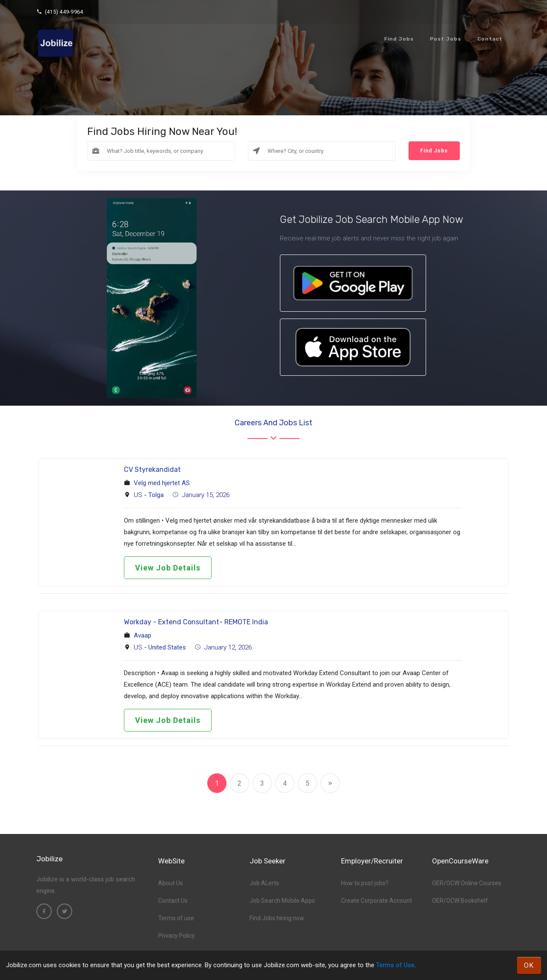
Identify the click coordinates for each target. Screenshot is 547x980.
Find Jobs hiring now (277, 918)
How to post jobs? (365, 883)
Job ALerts (264, 883)
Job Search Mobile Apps (282, 901)
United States (167, 647)
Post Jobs (446, 39)
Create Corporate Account (376, 901)
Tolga (156, 495)
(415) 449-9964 (60, 12)
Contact (490, 39)
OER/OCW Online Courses (467, 883)
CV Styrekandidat (152, 470)
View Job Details (168, 568)
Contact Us (173, 901)
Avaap (143, 635)
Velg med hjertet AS (162, 483)
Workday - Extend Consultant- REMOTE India (196, 622)
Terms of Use (395, 965)
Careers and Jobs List (273, 423)
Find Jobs (399, 39)
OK (529, 965)
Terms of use (176, 918)
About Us (171, 883)
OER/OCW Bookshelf (460, 901)
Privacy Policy (176, 936)
